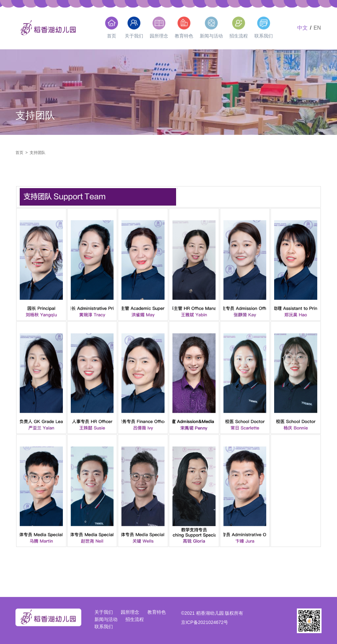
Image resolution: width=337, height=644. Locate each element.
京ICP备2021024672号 (205, 622)
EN (317, 28)
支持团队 (38, 153)
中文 (302, 28)
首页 (19, 153)
